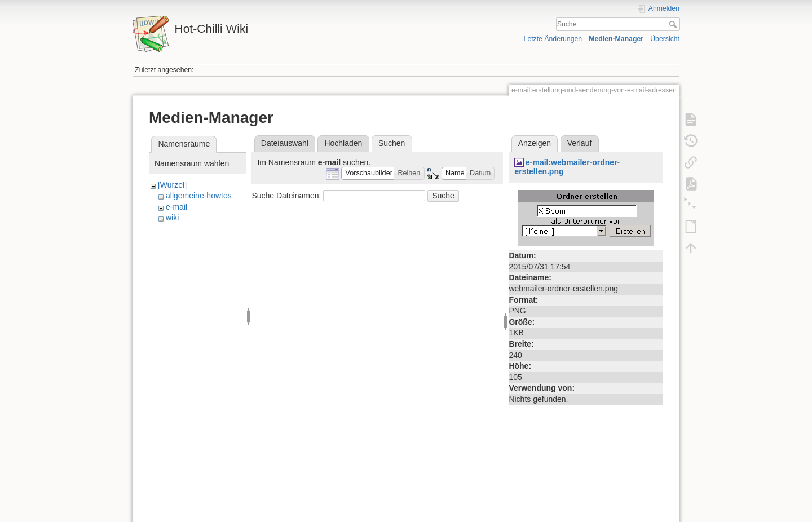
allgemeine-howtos (199, 196)
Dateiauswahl (285, 143)
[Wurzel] (172, 185)
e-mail (176, 207)
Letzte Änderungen (553, 39)
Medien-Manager (616, 39)
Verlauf (580, 143)
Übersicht (665, 39)
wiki (172, 218)
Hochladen (343, 143)
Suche (674, 24)
